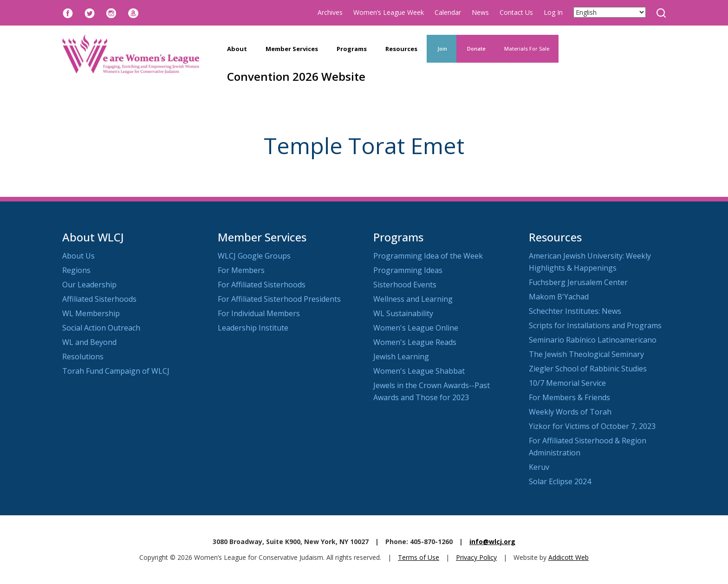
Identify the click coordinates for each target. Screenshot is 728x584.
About (237, 49)
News (480, 12)
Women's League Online (416, 328)
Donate (476, 49)
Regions (76, 270)
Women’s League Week (389, 12)
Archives (330, 12)
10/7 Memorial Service (567, 383)
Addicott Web (569, 557)
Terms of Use (419, 557)
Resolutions (83, 357)
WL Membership (91, 313)
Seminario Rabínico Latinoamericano (593, 340)
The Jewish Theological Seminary (586, 354)
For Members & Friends (569, 397)
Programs (352, 49)
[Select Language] (610, 12)
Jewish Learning (401, 357)
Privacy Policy (476, 557)
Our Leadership (89, 285)
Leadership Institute (253, 328)
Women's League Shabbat (419, 371)
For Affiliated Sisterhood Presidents (279, 299)
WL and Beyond (89, 342)
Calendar (448, 12)
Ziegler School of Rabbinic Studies (588, 369)
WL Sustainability (403, 313)
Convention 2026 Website (296, 76)
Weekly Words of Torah (570, 412)
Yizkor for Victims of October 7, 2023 (592, 426)
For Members (241, 270)
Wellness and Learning (413, 299)
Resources (401, 49)
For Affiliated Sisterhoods (262, 285)
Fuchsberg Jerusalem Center (578, 282)
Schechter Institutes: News (575, 311)
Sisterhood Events (405, 285)
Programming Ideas (408, 270)
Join (442, 49)
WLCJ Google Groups (254, 256)
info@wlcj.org (492, 542)
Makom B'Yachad (559, 297)
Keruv (539, 467)
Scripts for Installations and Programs (595, 325)
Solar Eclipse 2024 (560, 481)
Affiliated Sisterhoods (99, 299)
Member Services (292, 49)
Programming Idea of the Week (428, 256)
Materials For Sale (527, 49)
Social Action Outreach (101, 328)
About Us (78, 256)
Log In (553, 12)
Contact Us (516, 12)
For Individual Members (259, 313)
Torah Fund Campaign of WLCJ (116, 371)
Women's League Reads (415, 342)
